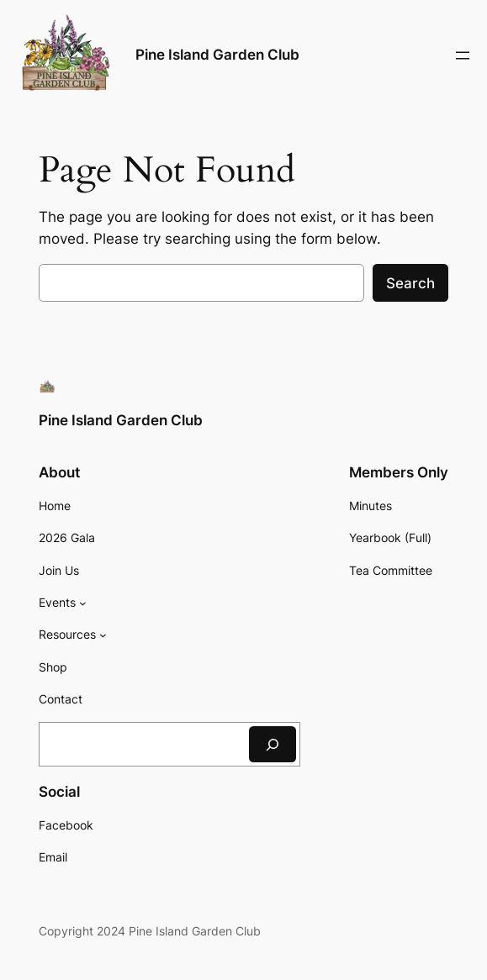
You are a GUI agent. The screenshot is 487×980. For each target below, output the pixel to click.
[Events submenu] (83, 603)
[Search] (273, 744)
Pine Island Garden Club (217, 55)
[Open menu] (463, 55)
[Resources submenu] (103, 635)
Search (410, 283)
